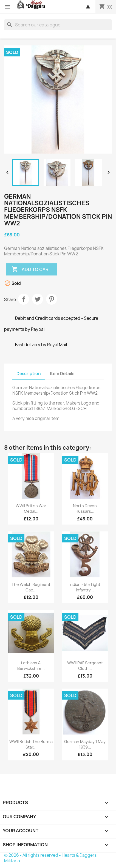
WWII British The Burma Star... (31, 744)
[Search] (58, 25)
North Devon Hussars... (85, 508)
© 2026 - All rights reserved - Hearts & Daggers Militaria (50, 858)
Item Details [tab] (62, 374)
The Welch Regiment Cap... (31, 587)
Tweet (38, 299)
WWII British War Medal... (31, 508)
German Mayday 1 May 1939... (85, 744)
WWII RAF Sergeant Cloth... (85, 666)
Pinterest (52, 299)
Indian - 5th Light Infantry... (85, 587)
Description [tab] (29, 374)
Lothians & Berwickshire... (31, 666)
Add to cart (31, 269)
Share (24, 299)
